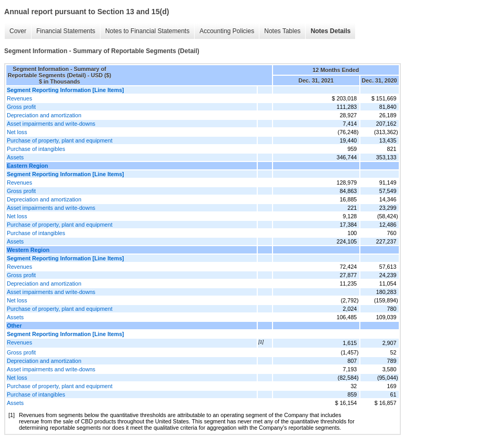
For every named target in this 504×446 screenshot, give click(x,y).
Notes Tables (282, 31)
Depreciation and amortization (44, 115)
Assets (15, 157)
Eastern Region (27, 166)
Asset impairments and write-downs (51, 124)
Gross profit (21, 107)
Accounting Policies (227, 31)
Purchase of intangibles (36, 149)
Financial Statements (66, 31)
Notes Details (330, 31)
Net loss (17, 132)
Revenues (19, 98)
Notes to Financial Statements (147, 31)
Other (14, 326)
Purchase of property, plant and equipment (60, 140)
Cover (18, 31)
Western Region (28, 250)
